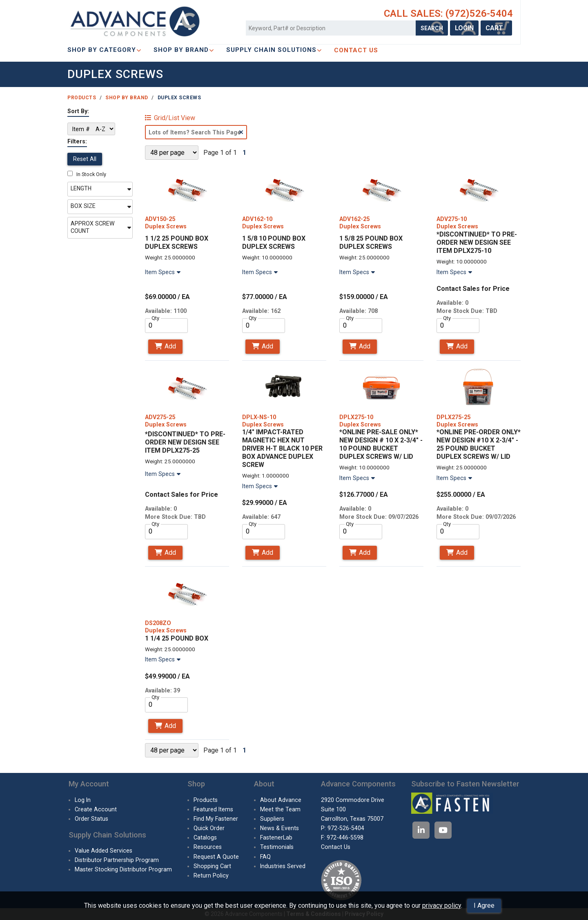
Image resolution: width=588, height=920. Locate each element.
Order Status (91, 819)
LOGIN (464, 28)
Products (82, 98)
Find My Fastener (216, 819)
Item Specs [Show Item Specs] (164, 272)
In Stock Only (87, 174)
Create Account (96, 809)
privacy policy (442, 905)
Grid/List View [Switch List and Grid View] (170, 118)
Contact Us (336, 847)
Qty (155, 318)
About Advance (281, 800)
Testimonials (277, 847)
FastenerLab (276, 837)
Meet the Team (280, 809)
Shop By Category (104, 50)
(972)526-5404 (479, 13)
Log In (83, 800)
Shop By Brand (184, 50)
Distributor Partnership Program (117, 860)
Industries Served (283, 866)
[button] (100, 189)
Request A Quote (216, 857)
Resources (208, 847)
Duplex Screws (179, 98)
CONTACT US (356, 50)
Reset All (85, 159)
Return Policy (211, 875)
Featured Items (213, 809)
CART (496, 28)
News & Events (280, 828)
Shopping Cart (212, 866)
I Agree (484, 905)
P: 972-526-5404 (343, 828)
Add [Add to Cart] (165, 346)
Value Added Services (104, 851)
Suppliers (272, 819)
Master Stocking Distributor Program (123, 869)
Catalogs (205, 837)
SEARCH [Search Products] (432, 28)
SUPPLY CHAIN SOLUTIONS (274, 50)
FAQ (265, 857)
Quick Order (209, 828)
